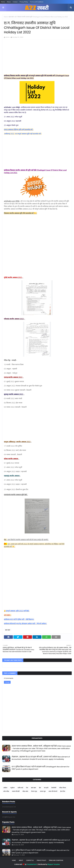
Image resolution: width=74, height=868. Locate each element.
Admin (7, 37)
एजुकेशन (12, 788)
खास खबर (11, 17)
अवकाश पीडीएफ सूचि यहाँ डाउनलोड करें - (21, 129)
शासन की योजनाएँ (53, 791)
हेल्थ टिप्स (63, 791)
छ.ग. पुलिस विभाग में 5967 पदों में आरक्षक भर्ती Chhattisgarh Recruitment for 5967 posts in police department (41, 768)
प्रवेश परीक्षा (6, 791)
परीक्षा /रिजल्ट (63, 788)
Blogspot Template (54, 864)
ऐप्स (27, 788)
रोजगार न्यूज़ (34, 791)
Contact (15, 2)
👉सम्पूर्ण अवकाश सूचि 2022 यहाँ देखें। (17, 611)
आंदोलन (5, 788)
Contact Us (30, 860)
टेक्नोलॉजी (54, 788)
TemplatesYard (32, 864)
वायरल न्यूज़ (43, 791)
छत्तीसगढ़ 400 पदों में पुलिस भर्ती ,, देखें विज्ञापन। (19, 619)
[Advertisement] (37, 57)
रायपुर (6, 129)
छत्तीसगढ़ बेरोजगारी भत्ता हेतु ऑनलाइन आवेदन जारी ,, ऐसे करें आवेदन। (25, 624)
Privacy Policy (24, 2)
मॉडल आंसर (25, 791)
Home (3, 2)
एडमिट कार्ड (20, 788)
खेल (40, 788)
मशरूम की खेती (16, 791)
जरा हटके (46, 788)
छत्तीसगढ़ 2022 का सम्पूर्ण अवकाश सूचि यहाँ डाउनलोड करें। (23, 134)
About (9, 2)
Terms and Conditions (37, 2)
